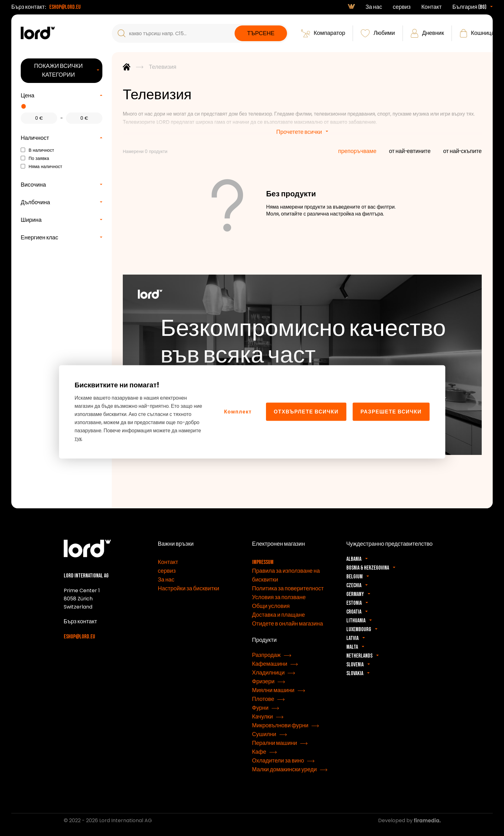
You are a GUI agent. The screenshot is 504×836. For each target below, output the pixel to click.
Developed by (409, 820)
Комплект (238, 412)
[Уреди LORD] (38, 33)
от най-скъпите (462, 151)
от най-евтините (410, 151)
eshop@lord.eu (65, 7)
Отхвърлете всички (306, 412)
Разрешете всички (391, 412)
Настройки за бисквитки (189, 589)
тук (78, 438)
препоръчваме (357, 151)
